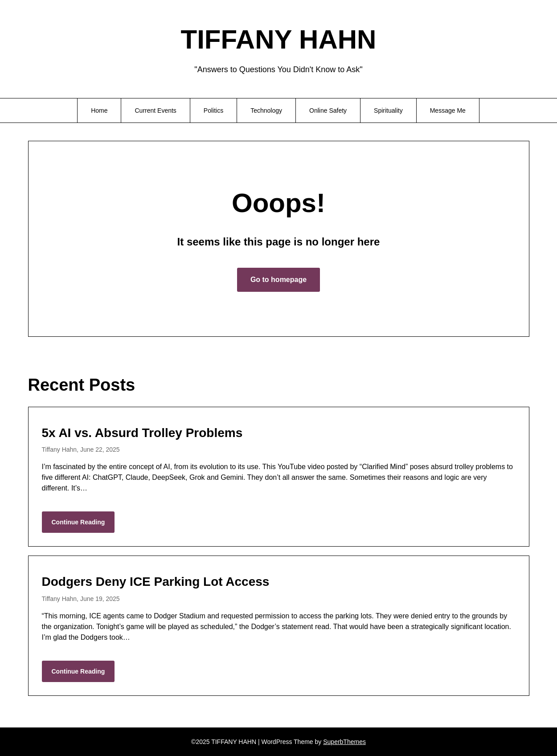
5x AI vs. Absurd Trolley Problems (142, 433)
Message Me (448, 110)
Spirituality (388, 110)
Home (99, 110)
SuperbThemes (344, 742)
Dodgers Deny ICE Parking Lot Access (156, 582)
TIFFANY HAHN (279, 39)
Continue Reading (78, 522)
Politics (213, 110)
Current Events (155, 110)
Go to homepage (278, 280)
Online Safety (328, 110)
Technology (266, 110)
